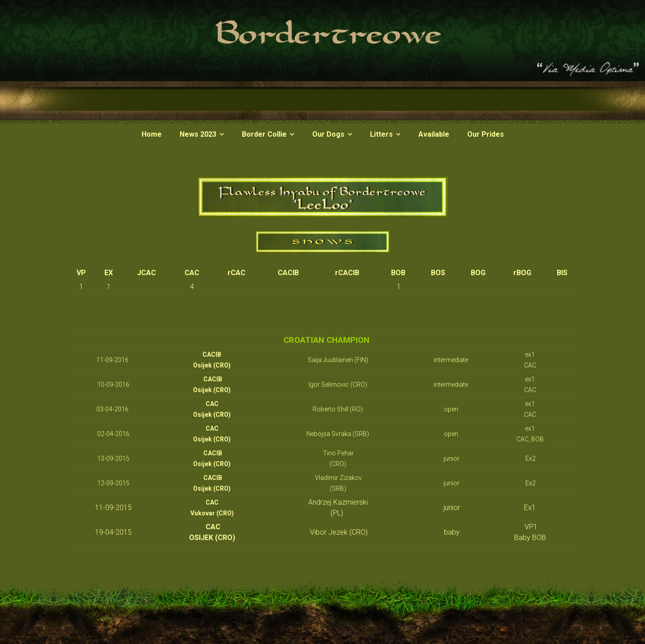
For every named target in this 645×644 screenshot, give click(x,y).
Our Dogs (328, 134)
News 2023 (198, 134)
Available (434, 134)
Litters (381, 134)
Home (152, 134)
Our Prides (486, 134)
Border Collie (264, 134)
